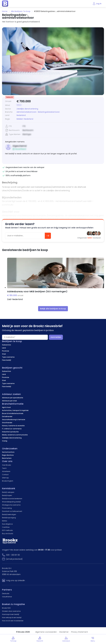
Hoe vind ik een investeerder (13, 621)
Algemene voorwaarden (46, 632)
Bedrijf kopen (7, 495)
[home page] (5, 4)
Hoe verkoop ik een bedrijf (12, 618)
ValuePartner (7, 597)
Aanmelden (56, 337)
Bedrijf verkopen (8, 492)
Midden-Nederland (25, 119)
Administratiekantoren (27, 112)
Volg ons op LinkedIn (15, 580)
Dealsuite (6, 593)
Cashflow (6, 527)
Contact (5, 475)
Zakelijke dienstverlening (27, 109)
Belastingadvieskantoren (49, 112)
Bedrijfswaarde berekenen (12, 499)
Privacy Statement (80, 632)
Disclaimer (64, 632)
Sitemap (5, 478)
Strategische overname (11, 505)
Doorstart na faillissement (12, 511)
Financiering (7, 508)
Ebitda (5, 521)
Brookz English (8, 481)
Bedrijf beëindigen (9, 514)
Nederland (21, 115)
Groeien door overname (11, 611)
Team (4, 468)
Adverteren (6, 471)
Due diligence (7, 524)
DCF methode (7, 530)
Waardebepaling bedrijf (11, 502)
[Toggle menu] (93, 639)
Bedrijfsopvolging (9, 518)
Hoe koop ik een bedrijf (11, 614)
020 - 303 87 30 (13, 555)
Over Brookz (7, 465)
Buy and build (8, 534)
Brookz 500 (6, 608)
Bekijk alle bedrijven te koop (53, 309)
